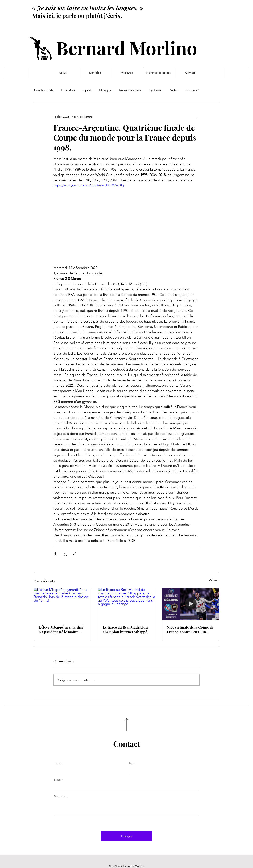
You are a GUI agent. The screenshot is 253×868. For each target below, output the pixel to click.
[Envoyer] (126, 836)
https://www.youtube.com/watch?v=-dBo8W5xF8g (89, 185)
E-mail (58, 780)
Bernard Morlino (126, 48)
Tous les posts (43, 90)
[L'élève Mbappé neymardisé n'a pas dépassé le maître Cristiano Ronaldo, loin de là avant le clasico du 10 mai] (62, 604)
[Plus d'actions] (197, 117)
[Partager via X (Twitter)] (65, 554)
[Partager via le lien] (75, 554)
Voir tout (214, 580)
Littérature (68, 90)
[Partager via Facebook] (55, 554)
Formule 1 (193, 90)
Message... (61, 796)
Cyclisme (155, 90)
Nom (132, 763)
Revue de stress (130, 90)
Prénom (59, 763)
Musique (105, 90)
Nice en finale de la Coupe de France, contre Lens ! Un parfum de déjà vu (190, 630)
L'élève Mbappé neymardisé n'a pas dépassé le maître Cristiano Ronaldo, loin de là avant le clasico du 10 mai (62, 630)
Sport (87, 90)
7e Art (174, 90)
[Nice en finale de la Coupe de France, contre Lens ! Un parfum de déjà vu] (191, 604)
